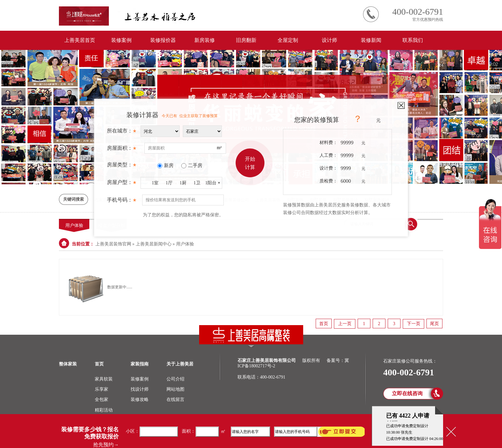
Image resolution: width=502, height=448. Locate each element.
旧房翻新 (246, 40)
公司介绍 (175, 379)
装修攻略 (140, 400)
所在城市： (121, 132)
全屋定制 (288, 40)
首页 (324, 324)
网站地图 (175, 389)
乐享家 (101, 389)
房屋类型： (121, 166)
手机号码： (121, 202)
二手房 (195, 165)
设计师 (329, 40)
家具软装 (104, 379)
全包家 (101, 400)
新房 (169, 165)
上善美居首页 (80, 40)
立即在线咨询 (407, 393)
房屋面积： (121, 150)
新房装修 (205, 40)
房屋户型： (121, 184)
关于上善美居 (180, 364)
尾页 (434, 324)
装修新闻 (371, 40)
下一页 (414, 324)
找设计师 (140, 389)
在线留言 (175, 400)
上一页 (345, 324)
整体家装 (68, 364)
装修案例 (121, 40)
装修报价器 (163, 40)
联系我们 (413, 40)
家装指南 (140, 364)
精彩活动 (104, 410)
